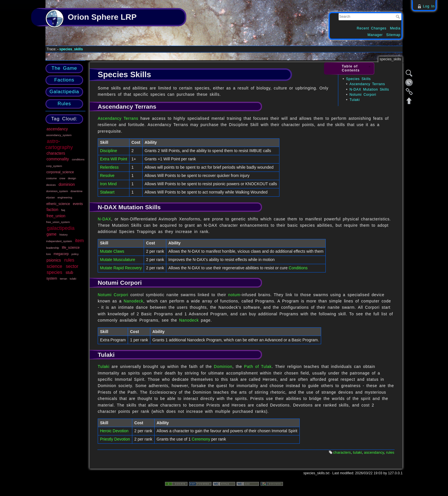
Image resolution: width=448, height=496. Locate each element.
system (52, 278)
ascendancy (57, 129)
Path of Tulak (258, 366)
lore (49, 254)
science (54, 266)
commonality (58, 159)
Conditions (298, 268)
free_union (56, 216)
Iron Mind (108, 184)
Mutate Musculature (118, 260)
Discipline (109, 151)
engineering (65, 197)
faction (52, 210)
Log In (429, 6)
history (64, 235)
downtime (77, 191)
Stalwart (107, 192)
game (52, 234)
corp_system (54, 166)
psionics (54, 260)
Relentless (109, 167)
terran (63, 279)
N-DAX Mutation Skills (369, 89)
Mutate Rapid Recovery (121, 268)
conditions (78, 159)
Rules (64, 104)
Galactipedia (64, 92)
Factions (64, 80)
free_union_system (58, 222)
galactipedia (61, 228)
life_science (71, 248)
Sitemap (393, 35)
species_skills (71, 49)
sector (72, 266)
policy (75, 254)
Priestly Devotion (115, 439)
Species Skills (358, 79)
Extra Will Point (114, 159)
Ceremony (201, 439)
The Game (64, 68)
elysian (51, 197)
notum (234, 295)
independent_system (59, 241)
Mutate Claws (112, 251)
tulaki (73, 279)
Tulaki (355, 100)
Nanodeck (134, 301)
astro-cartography (59, 144)
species (54, 272)
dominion (67, 184)
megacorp (61, 254)
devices (51, 185)
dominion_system (57, 191)
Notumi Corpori (363, 95)
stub (69, 272)
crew (62, 178)
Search (398, 17)
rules (69, 260)
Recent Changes (372, 28)
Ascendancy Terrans (367, 84)
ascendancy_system (59, 135)
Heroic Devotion (114, 431)
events (78, 204)
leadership (53, 248)
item (79, 240)
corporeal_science (60, 172)
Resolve (107, 176)
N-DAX (104, 219)
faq (63, 210)
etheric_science (58, 204)
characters (56, 153)
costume (52, 178)
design (72, 178)
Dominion (223, 366)
